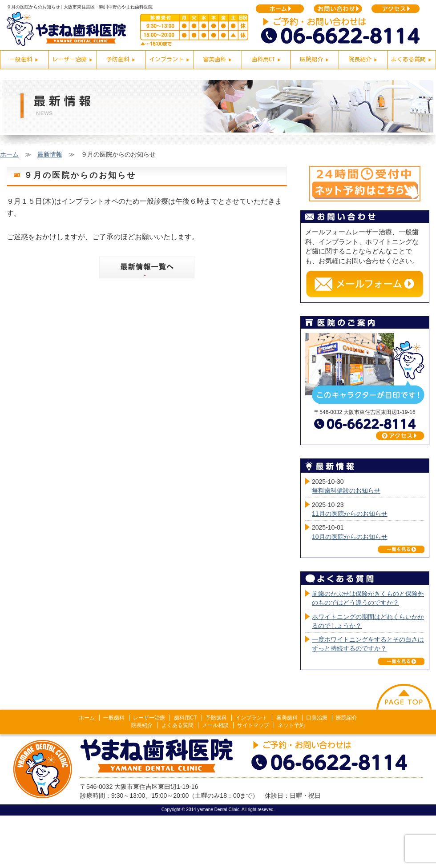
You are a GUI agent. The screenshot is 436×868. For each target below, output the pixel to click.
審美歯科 (287, 718)
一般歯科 (114, 718)
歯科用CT (186, 718)
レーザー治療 (149, 718)
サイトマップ (253, 725)
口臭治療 (317, 718)
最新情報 (50, 154)
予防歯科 (216, 718)
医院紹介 (347, 718)
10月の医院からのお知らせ (350, 537)
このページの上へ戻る (404, 697)
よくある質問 (178, 725)
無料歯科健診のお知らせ (346, 490)
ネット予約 (291, 725)
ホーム (9, 154)
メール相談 (215, 725)
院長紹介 (142, 725)
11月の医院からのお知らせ (350, 514)
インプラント (251, 718)
